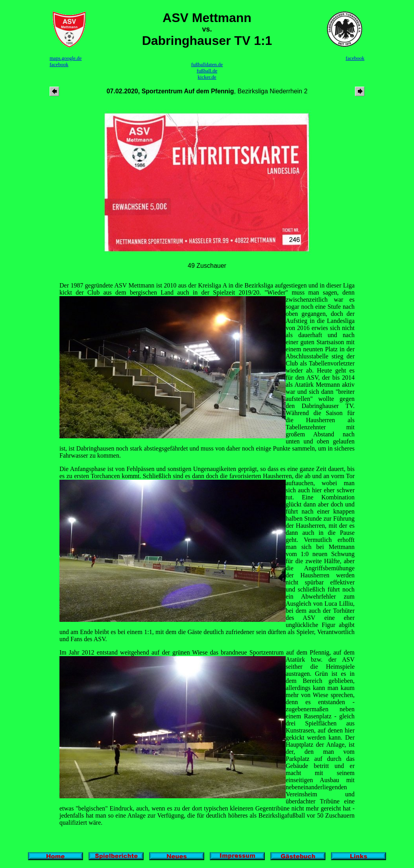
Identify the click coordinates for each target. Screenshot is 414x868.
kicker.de (207, 77)
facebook (59, 64)
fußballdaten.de (207, 64)
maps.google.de (66, 58)
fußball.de (207, 71)
